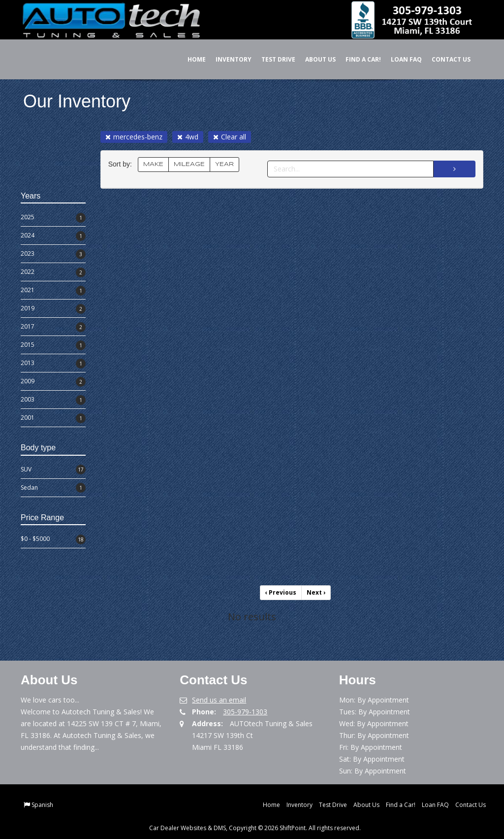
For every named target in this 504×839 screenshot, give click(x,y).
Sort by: (122, 164)
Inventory (227, 59)
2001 (53, 418)
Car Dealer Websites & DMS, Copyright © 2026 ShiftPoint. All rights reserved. (255, 828)
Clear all (230, 137)
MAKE (153, 164)
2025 (53, 218)
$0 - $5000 (53, 539)
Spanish (42, 805)
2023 (53, 254)
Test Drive (271, 59)
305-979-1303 (245, 712)
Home (190, 59)
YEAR (224, 164)
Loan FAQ (399, 59)
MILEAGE (189, 164)
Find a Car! (356, 59)
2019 (53, 309)
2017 (53, 327)
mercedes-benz (134, 137)
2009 (53, 382)
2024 (53, 236)
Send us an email (219, 700)
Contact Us (444, 59)
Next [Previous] (316, 592)
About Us (314, 59)
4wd (188, 137)
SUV (53, 470)
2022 (53, 272)
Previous (281, 592)
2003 (53, 400)
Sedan (53, 488)
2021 (53, 291)
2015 (53, 345)
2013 (53, 364)
